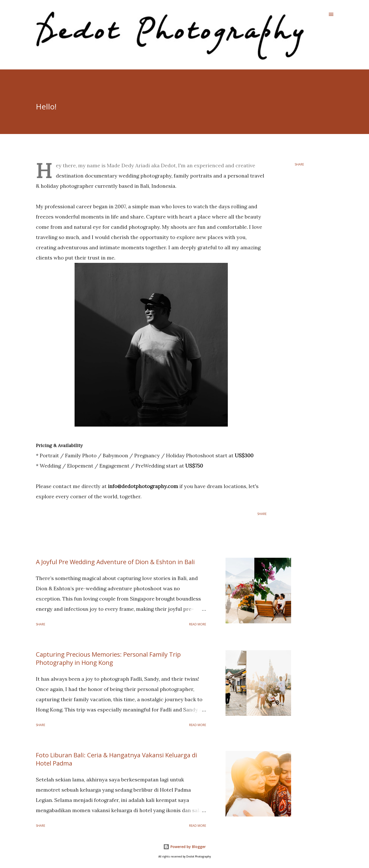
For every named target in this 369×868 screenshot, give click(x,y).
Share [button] (299, 164)
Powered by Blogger (184, 847)
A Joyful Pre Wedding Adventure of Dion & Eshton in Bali (115, 562)
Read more (198, 624)
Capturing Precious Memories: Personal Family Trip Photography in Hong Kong (108, 658)
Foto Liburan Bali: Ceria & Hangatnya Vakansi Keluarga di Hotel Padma (116, 759)
